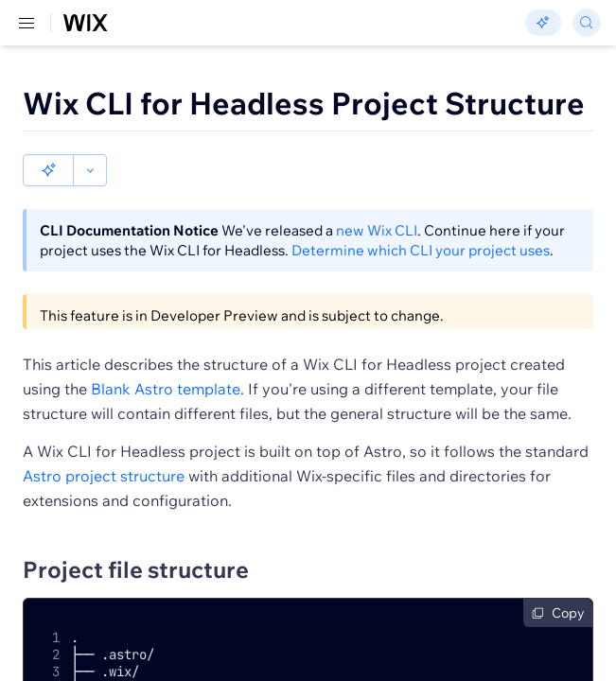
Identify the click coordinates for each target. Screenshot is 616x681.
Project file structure (136, 537)
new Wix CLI (377, 198)
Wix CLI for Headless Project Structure (304, 103)
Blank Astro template (166, 357)
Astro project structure (104, 444)
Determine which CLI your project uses (421, 218)
